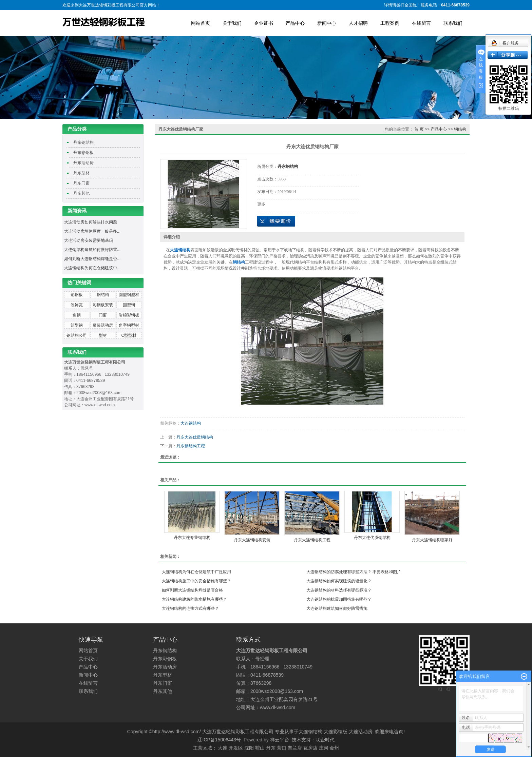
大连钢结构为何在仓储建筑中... (92, 268)
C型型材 (129, 335)
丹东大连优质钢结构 (195, 437)
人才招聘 (358, 23)
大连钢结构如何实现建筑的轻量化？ (339, 581)
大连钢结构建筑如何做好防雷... (92, 250)
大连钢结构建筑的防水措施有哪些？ (194, 599)
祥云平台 (280, 740)
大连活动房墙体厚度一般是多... (92, 231)
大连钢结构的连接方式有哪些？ (190, 608)
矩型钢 (77, 325)
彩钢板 (77, 295)
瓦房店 (310, 748)
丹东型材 (81, 173)
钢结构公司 (77, 335)
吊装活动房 (103, 325)
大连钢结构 (191, 423)
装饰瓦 (77, 305)
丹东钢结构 (83, 142)
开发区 (236, 748)
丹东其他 (81, 193)
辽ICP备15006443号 (219, 740)
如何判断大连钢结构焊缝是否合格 (192, 590)
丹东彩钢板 (83, 153)
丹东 (271, 748)
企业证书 (264, 23)
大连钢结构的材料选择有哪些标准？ (339, 590)
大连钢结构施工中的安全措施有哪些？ (196, 581)
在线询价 (276, 221)
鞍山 (260, 748)
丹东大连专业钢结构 (192, 538)
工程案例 (390, 23)
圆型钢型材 (129, 295)
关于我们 (232, 23)
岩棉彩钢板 (129, 315)
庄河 (324, 748)
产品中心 (295, 23)
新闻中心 (327, 23)
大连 (223, 748)
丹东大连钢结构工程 (312, 540)
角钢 (77, 315)
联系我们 (453, 23)
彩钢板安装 (103, 305)
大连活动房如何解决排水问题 (91, 222)
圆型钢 (129, 305)
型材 (103, 335)
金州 (334, 748)
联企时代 (325, 740)
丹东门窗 (81, 183)
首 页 (419, 129)
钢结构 (103, 295)
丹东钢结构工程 (191, 446)
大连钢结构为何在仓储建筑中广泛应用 (196, 572)
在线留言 (421, 23)
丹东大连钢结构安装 (252, 540)
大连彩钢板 (336, 732)
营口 (282, 748)
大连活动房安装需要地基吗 (89, 240)
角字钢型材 (129, 325)
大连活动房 (361, 732)
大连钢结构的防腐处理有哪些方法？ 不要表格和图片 (354, 572)
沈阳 (249, 748)
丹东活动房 (83, 163)
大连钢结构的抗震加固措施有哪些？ (339, 599)
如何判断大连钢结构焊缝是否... (92, 259)
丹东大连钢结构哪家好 (432, 540)
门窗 (103, 315)
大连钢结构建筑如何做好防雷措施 (337, 608)
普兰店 (295, 748)
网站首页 (201, 23)
